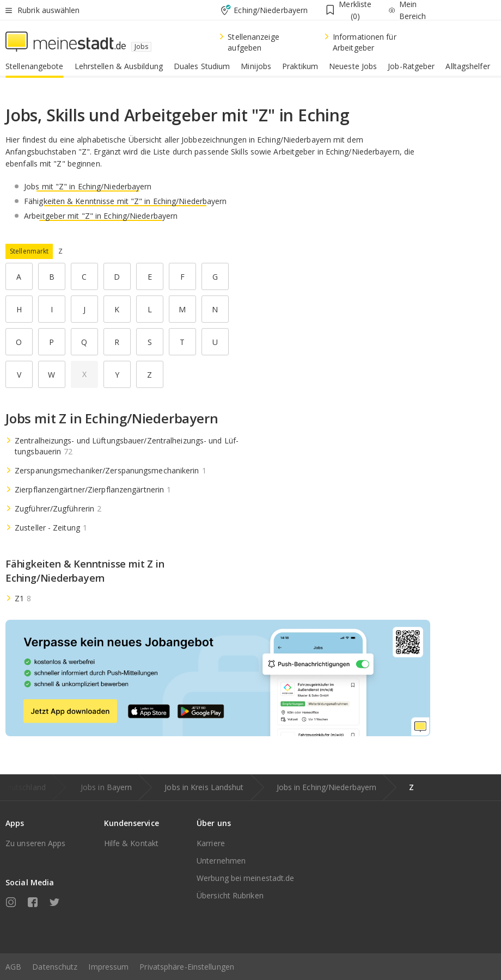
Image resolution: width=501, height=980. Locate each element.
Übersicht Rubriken (230, 895)
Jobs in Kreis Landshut (204, 787)
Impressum (108, 967)
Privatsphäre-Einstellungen (187, 967)
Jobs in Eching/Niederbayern (327, 787)
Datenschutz (55, 967)
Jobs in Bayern (106, 787)
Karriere (211, 843)
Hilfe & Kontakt (132, 843)
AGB (13, 967)
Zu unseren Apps (36, 843)
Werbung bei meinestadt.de (246, 878)
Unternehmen (221, 861)
